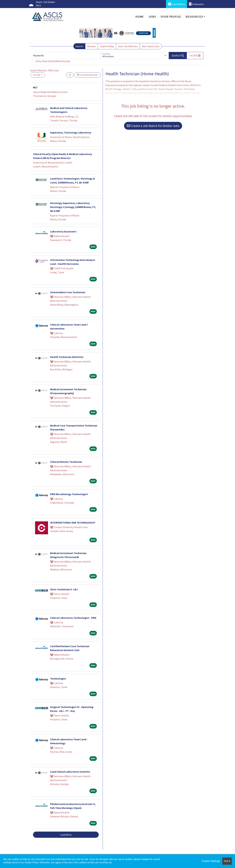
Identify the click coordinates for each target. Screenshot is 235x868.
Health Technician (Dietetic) (67, 357)
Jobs (152, 17)
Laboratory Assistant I (63, 231)
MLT (35, 87)
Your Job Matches (128, 46)
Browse (91, 46)
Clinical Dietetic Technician (66, 462)
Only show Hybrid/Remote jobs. (53, 61)
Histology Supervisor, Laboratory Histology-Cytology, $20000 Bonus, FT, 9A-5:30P (73, 207)
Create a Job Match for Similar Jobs (153, 126)
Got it (227, 861)
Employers (196, 4)
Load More (66, 835)
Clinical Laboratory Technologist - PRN (73, 618)
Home (140, 17)
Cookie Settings (211, 861)
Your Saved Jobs (151, 46)
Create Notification (87, 75)
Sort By (37, 75)
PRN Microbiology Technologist (69, 494)
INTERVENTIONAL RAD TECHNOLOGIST (73, 523)
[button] (195, 56)
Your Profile (171, 17)
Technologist (58, 679)
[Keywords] (66, 56)
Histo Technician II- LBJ (64, 589)
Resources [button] (194, 17)
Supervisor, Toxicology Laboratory (71, 132)
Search (79, 46)
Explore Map (107, 46)
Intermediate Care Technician (68, 292)
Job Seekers (176, 4)
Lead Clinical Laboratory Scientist (70, 772)
